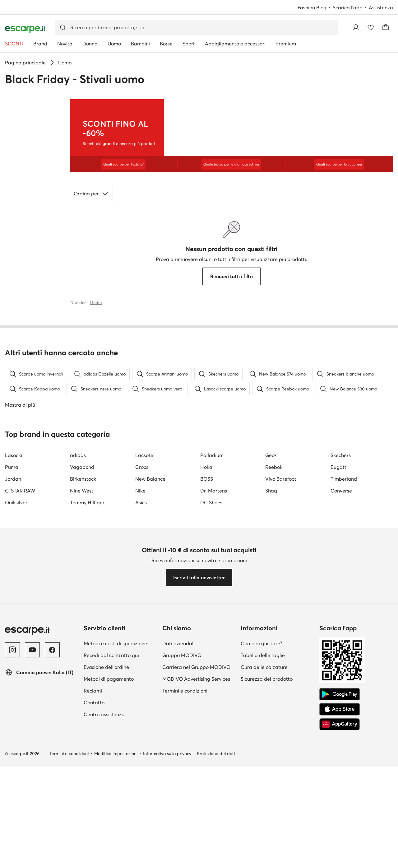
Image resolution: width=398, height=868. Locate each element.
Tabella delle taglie (263, 807)
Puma (12, 619)
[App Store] (340, 861)
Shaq (271, 642)
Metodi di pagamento (109, 831)
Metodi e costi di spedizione (115, 795)
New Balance (150, 631)
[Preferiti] (371, 27)
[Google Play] (340, 846)
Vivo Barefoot (281, 631)
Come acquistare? (261, 795)
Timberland (344, 631)
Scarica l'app (348, 7)
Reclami (93, 842)
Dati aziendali (178, 795)
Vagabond (82, 619)
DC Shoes (211, 654)
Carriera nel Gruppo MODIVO (196, 819)
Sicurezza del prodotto (267, 831)
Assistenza (381, 7)
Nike (140, 642)
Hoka (206, 619)
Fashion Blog (312, 7)
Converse (341, 642)
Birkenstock (83, 631)
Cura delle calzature (264, 819)
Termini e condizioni (185, 842)
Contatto (94, 854)
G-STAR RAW (20, 642)
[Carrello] (386, 27)
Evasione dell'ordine (106, 819)
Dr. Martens (214, 642)
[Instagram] (12, 802)
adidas (78, 607)
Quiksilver (16, 654)
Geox (271, 607)
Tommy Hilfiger (87, 654)
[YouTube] (32, 802)
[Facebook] (52, 802)
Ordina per (91, 194)
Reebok (274, 619)
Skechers (341, 607)
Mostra (96, 303)
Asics (141, 654)
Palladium (212, 607)
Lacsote (144, 607)
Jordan (13, 631)
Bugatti (339, 619)
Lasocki (14, 607)
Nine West (82, 642)
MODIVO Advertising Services (196, 831)
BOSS (207, 631)
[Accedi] (356, 27)
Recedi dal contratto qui (111, 807)
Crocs (142, 619)
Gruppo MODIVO (182, 807)
